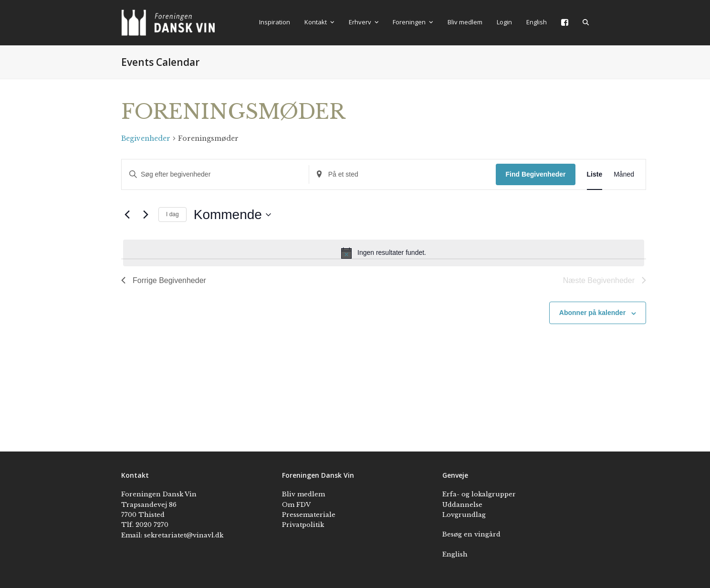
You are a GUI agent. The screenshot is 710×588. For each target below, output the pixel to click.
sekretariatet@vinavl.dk (184, 535)
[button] (586, 22)
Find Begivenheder (535, 174)
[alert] (384, 253)
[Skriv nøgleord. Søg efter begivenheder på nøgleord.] (215, 174)
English (455, 554)
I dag (172, 214)
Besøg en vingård (471, 534)
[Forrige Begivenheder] (127, 215)
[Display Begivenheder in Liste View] (595, 174)
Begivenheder (146, 138)
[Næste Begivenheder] (146, 215)
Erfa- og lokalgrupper (479, 494)
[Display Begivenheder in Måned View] (624, 174)
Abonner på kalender (592, 313)
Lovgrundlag (464, 515)
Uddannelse (462, 505)
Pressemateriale (309, 515)
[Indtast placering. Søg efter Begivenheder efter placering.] (403, 174)
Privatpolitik (303, 525)
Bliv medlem (303, 494)
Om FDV (296, 505)
